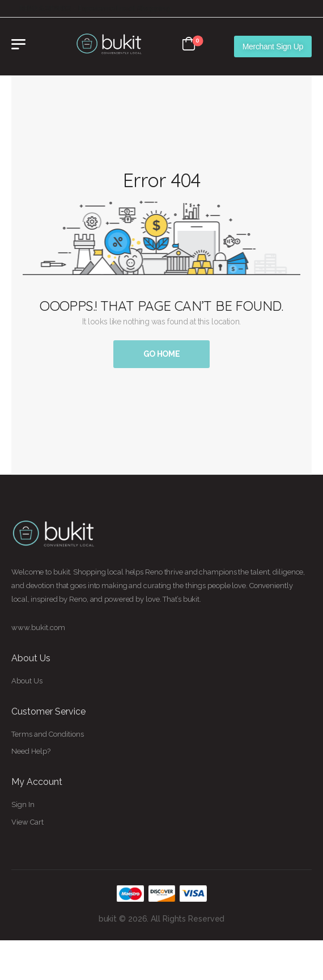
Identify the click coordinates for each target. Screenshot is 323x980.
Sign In (23, 804)
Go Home (162, 354)
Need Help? (31, 751)
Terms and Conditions (48, 734)
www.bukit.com (38, 628)
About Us (27, 681)
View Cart (27, 822)
